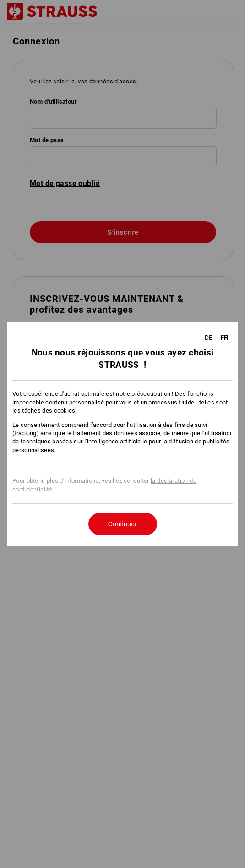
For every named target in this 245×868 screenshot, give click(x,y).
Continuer (122, 524)
